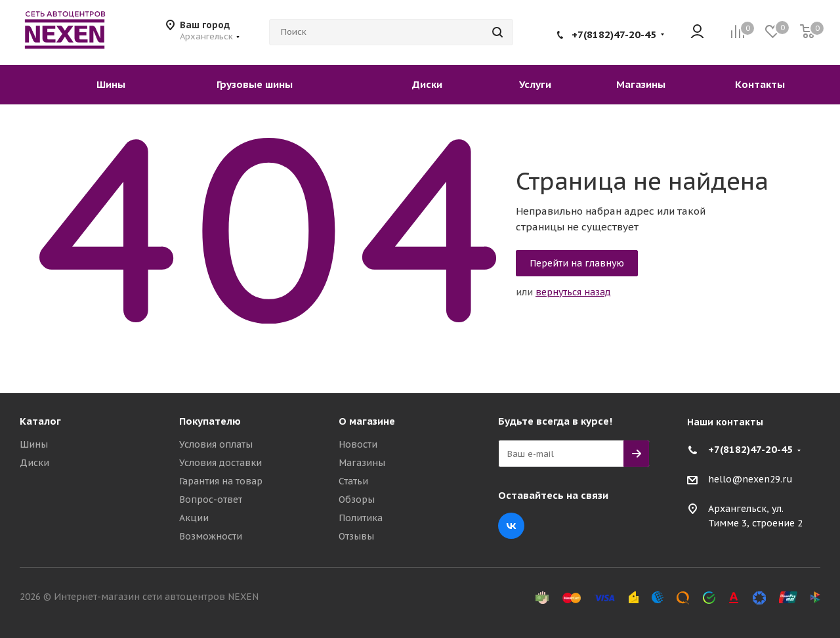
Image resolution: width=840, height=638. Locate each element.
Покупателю (210, 421)
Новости (358, 444)
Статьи (353, 481)
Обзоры (357, 500)
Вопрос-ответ (211, 500)
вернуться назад (573, 292)
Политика (361, 518)
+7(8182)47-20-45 (614, 34)
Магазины (362, 463)
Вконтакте (511, 526)
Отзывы (356, 536)
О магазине (367, 421)
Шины (34, 444)
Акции (194, 518)
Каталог (40, 421)
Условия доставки (220, 463)
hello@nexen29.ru (750, 480)
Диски (34, 463)
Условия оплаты (216, 444)
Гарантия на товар (221, 481)
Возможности (211, 536)
